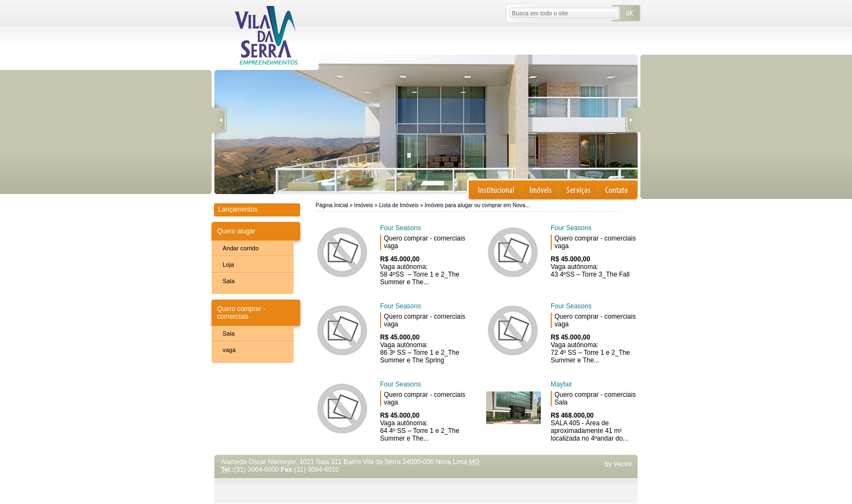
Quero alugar (236, 231)
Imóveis (541, 190)
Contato (618, 190)
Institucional (495, 190)
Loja (228, 265)
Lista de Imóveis (399, 205)
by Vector (618, 464)
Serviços (579, 190)
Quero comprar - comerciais (241, 313)
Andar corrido (241, 248)
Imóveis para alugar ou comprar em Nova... (477, 205)
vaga (229, 350)
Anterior (219, 121)
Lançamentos (238, 209)
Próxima (633, 121)
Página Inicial (332, 205)
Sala (229, 281)
